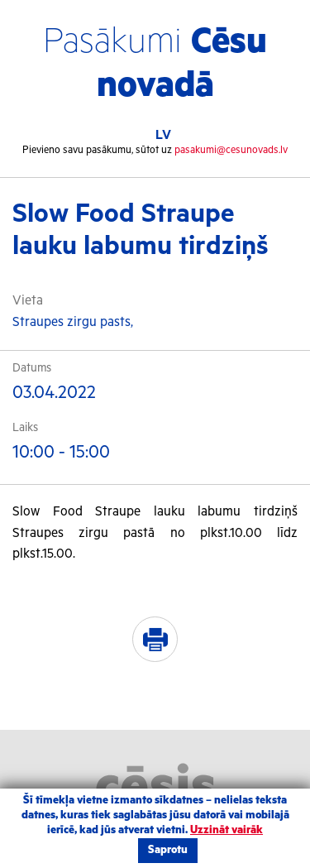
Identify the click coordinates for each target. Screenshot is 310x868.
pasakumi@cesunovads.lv (231, 150)
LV (163, 135)
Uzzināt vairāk (227, 830)
